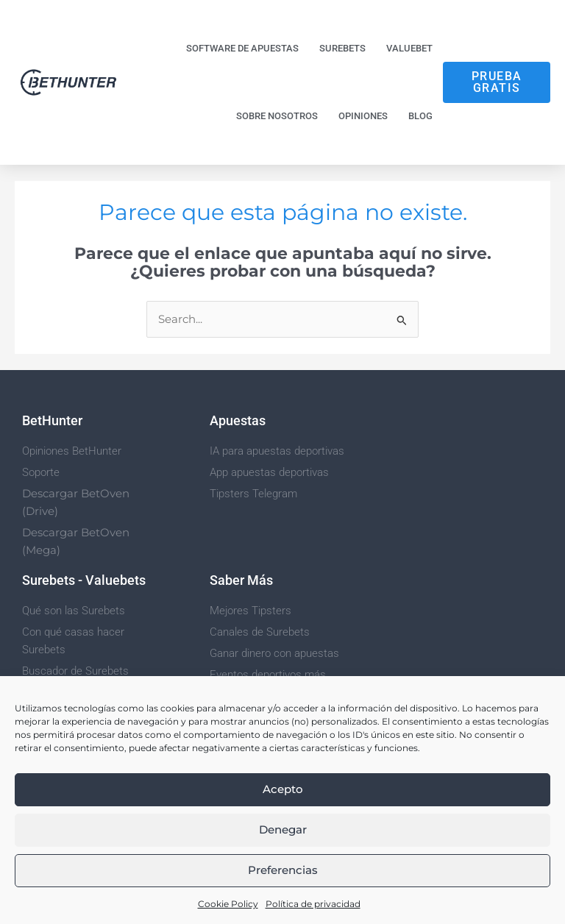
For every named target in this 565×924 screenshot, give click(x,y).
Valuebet (409, 48)
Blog (420, 116)
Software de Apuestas (242, 48)
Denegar (283, 829)
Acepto (283, 789)
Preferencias (283, 870)
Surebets (342, 48)
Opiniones (363, 116)
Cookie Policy (228, 904)
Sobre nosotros (277, 116)
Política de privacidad (313, 904)
